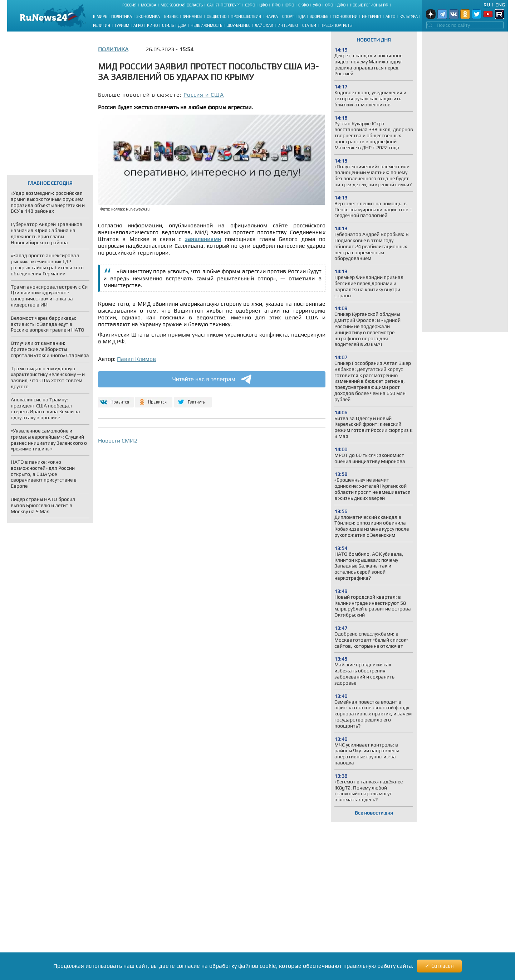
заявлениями (203, 239)
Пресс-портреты (337, 25)
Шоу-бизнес (238, 25)
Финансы (193, 16)
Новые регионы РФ (369, 5)
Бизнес (171, 16)
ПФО (276, 5)
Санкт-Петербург (224, 5)
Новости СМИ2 (118, 441)
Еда (302, 16)
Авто (390, 16)
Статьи (309, 25)
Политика (122, 16)
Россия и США (204, 95)
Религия (102, 25)
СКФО (303, 5)
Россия (129, 5)
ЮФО (289, 5)
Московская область (182, 5)
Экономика (148, 16)
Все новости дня (374, 813)
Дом (182, 25)
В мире (100, 16)
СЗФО (250, 5)
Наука (272, 16)
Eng (500, 5)
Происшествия (246, 16)
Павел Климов (136, 359)
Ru (487, 5)
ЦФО (263, 5)
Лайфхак (264, 25)
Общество (217, 16)
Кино (152, 25)
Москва (149, 5)
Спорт (288, 16)
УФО (317, 5)
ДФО (341, 5)
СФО (329, 5)
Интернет (372, 16)
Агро (138, 25)
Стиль (168, 25)
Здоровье (319, 16)
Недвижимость (206, 25)
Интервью (288, 25)
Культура (409, 16)
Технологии (345, 16)
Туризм (122, 25)
